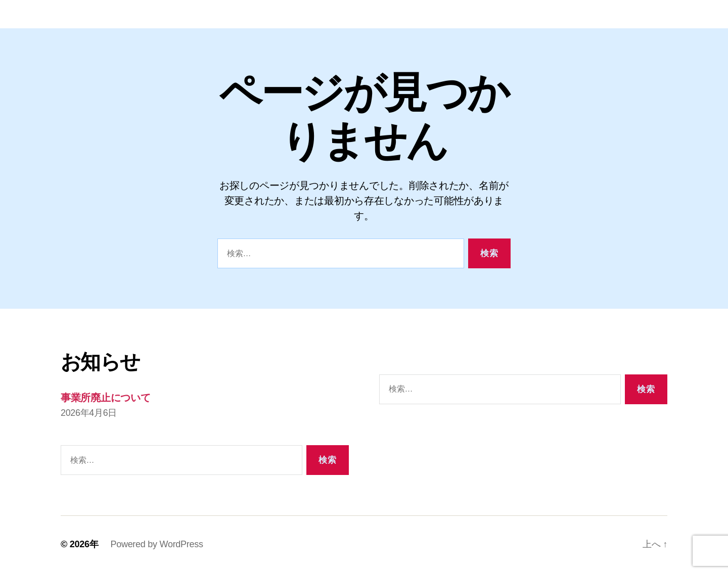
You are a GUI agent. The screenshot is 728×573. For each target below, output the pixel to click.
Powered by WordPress (156, 544)
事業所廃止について (109, 397)
